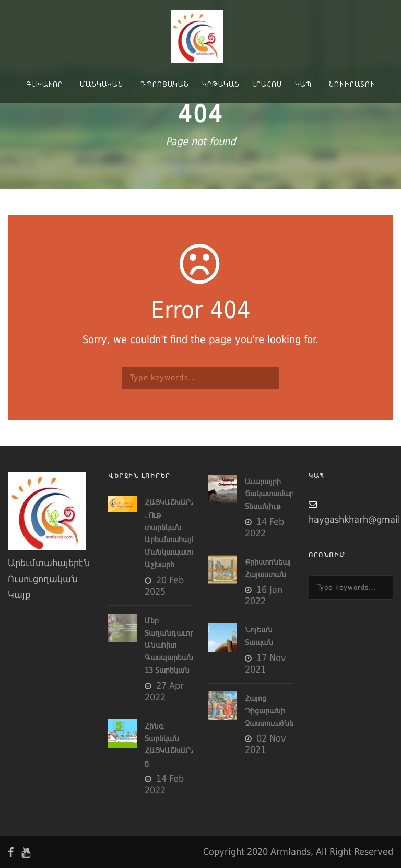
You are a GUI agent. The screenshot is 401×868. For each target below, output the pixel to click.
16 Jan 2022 (264, 595)
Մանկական (102, 84)
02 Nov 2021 (266, 744)
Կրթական (221, 84)
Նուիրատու (352, 84)
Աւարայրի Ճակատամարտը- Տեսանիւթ (276, 494)
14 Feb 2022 (164, 784)
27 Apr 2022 (164, 691)
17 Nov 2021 (266, 664)
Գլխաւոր (44, 84)
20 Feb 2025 (164, 586)
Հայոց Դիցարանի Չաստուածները (273, 711)
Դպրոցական (165, 84)
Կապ (303, 84)
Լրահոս (267, 84)
